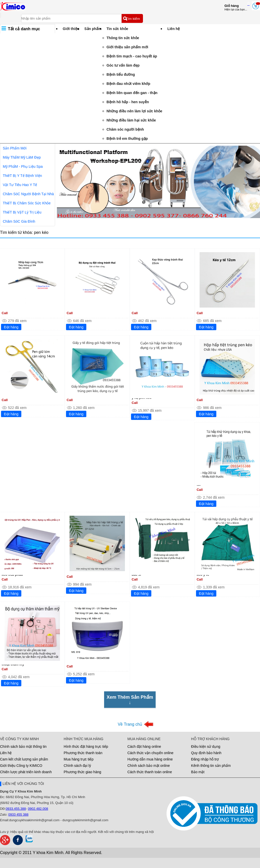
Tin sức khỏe (117, 29)
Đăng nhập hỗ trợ (205, 759)
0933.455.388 (16, 809)
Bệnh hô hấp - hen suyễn (128, 102)
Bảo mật (198, 772)
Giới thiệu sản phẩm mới (127, 47)
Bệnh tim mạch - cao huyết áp (132, 56)
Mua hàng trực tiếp (79, 759)
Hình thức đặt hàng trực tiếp (86, 747)
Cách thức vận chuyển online (150, 753)
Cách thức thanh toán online (150, 772)
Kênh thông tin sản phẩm (211, 766)
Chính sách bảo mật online (149, 766)
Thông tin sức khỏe (123, 38)
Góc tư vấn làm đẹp (123, 65)
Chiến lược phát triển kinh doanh (26, 772)
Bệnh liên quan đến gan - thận (132, 93)
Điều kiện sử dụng (206, 747)
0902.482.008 (38, 809)
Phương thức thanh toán (83, 753)
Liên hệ (174, 29)
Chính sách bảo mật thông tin (23, 747)
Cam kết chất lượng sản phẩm (24, 759)
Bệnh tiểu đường (121, 74)
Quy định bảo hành (206, 753)
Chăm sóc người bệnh (125, 129)
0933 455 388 (19, 814)
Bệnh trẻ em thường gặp (127, 139)
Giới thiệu (71, 29)
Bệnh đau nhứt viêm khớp (128, 84)
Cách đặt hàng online (144, 747)
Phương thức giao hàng (83, 772)
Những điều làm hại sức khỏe (131, 120)
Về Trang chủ (130, 724)
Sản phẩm (93, 29)
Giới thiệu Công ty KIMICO (21, 766)
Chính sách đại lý (77, 766)
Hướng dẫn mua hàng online (150, 759)
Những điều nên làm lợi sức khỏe (135, 111)
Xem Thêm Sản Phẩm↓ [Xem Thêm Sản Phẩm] (130, 700)
